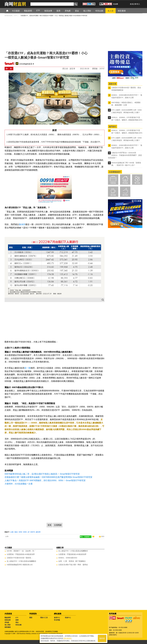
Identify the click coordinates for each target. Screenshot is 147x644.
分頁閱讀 (58, 525)
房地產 (7, 622)
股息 (16, 532)
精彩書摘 (8, 627)
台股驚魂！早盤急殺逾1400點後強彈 (21, 554)
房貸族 (125, 183)
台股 (12, 532)
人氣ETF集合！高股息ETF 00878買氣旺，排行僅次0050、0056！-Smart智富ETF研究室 (45, 480)
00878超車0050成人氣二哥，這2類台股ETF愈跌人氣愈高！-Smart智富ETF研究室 (42, 474)
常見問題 (57, 620)
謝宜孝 (38, 532)
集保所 (22, 224)
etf (28, 532)
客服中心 (68, 618)
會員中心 (57, 618)
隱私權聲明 (67, 638)
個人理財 (8, 625)
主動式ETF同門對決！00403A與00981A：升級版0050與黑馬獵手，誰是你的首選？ (125, 155)
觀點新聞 (8, 618)
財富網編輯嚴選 (26, 64)
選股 (31, 618)
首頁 (9, 11)
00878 (33, 532)
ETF (17, 618)
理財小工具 (44, 618)
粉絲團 (116, 4)
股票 (17, 620)
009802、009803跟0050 (68, 558)
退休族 (113, 195)
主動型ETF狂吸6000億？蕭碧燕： (20, 558)
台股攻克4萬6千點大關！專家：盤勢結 (73, 565)
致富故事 (8, 620)
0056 (25, 532)
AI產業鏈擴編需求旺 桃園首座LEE (20, 565)
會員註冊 (133, 4)
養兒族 (137, 183)
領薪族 (113, 183)
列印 (103, 536)
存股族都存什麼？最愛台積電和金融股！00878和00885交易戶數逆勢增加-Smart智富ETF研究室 (48, 477)
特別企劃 (18, 625)
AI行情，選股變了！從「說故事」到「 (21, 551)
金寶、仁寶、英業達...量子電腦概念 (72, 561)
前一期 (27, 368)
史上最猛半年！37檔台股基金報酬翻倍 (21, 561)
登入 (138, 4)
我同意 (102, 638)
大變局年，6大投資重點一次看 (19, 484)
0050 (20, 532)
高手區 (125, 195)
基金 (17, 622)
